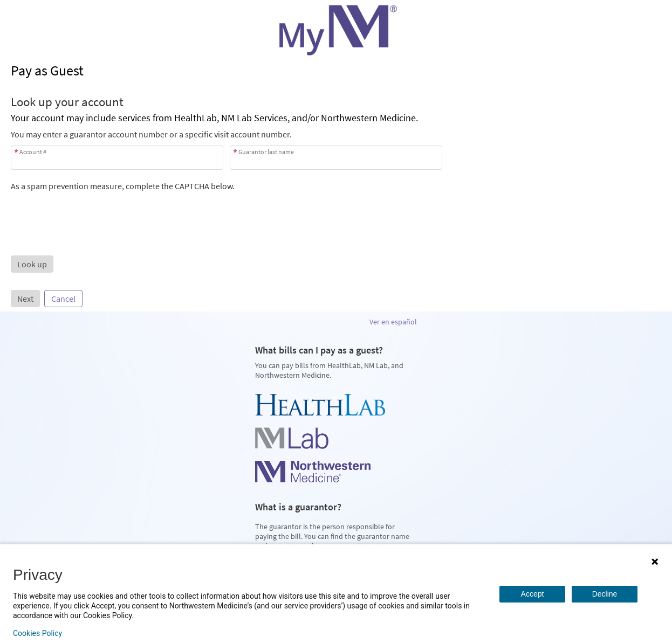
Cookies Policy (37, 633)
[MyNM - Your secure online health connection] (336, 30)
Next (25, 299)
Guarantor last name (266, 152)
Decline (605, 594)
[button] (32, 264)
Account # (33, 152)
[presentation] (93, 212)
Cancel (63, 299)
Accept (533, 594)
